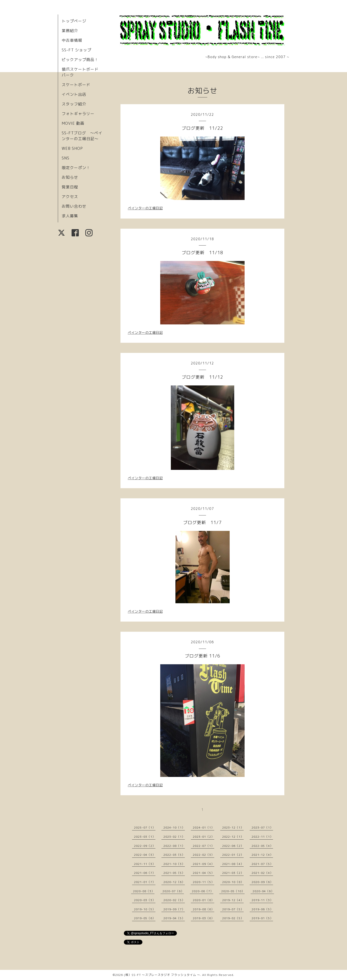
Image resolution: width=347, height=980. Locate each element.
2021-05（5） (174, 873)
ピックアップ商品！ (80, 60)
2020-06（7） (203, 891)
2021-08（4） (233, 864)
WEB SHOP (72, 148)
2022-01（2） (233, 855)
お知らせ (70, 177)
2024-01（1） (204, 827)
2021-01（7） (145, 882)
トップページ (74, 21)
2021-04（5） (204, 873)
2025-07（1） (145, 827)
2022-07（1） (204, 846)
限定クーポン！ (76, 168)
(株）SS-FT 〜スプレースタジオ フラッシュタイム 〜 (162, 975)
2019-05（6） (145, 918)
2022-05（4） (262, 846)
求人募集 (70, 216)
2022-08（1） (174, 846)
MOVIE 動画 (73, 123)
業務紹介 (70, 31)
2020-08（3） (144, 891)
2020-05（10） (233, 891)
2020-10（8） (233, 882)
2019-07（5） (233, 909)
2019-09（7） (174, 909)
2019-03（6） (204, 918)
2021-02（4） (262, 873)
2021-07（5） (262, 864)
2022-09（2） (145, 846)
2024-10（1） (174, 827)
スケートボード (76, 85)
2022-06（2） (233, 846)
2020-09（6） (262, 882)
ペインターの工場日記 (145, 208)
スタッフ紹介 (74, 104)
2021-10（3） (174, 864)
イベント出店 (74, 94)
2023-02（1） (174, 837)
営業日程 (70, 187)
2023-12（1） (233, 827)
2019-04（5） (174, 918)
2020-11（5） (204, 882)
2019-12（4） (233, 900)
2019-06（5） (262, 909)
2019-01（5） (262, 918)
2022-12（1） (233, 837)
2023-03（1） (145, 837)
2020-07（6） (173, 891)
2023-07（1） (262, 827)
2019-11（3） (262, 900)
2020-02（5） (174, 900)
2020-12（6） (174, 882)
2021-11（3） (145, 864)
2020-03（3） (145, 900)
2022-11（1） (262, 837)
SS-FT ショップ (77, 50)
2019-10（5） (145, 909)
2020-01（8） (204, 900)
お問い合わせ (74, 206)
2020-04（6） (263, 891)
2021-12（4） (262, 855)
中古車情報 (72, 40)
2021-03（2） (233, 873)
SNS (66, 158)
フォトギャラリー (78, 114)
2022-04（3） (145, 855)
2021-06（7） (145, 873)
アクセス (70, 197)
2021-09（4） (204, 864)
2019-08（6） (204, 909)
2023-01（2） (204, 837)
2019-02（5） (233, 918)
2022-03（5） (174, 855)
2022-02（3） (204, 855)
